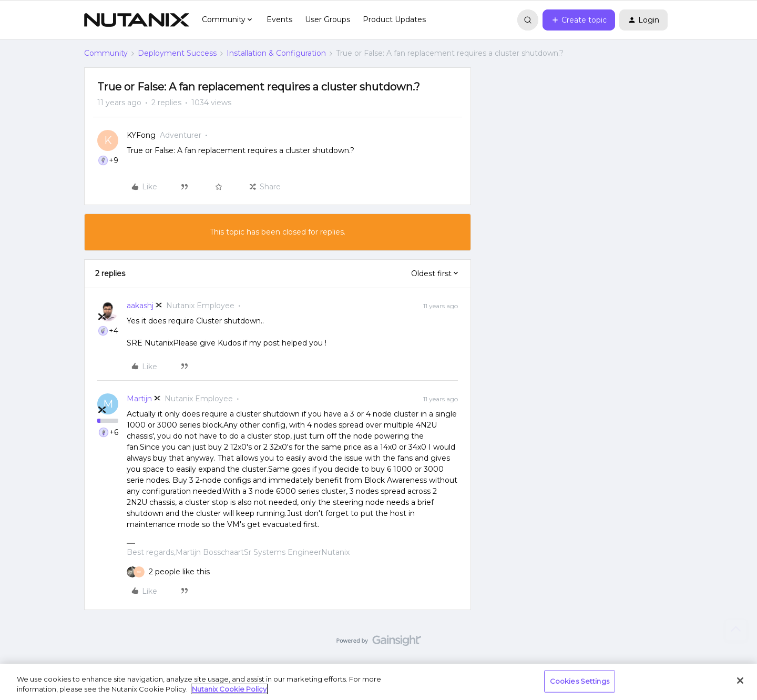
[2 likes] (179, 572)
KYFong (141, 135)
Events (279, 19)
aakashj (140, 306)
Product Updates (394, 19)
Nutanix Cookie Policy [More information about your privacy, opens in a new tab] (229, 689)
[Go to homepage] (137, 20)
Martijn (139, 399)
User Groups (328, 19)
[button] (579, 20)
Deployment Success (177, 53)
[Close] (740, 681)
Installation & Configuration (276, 53)
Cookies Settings (580, 681)
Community (106, 53)
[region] (378, 682)
